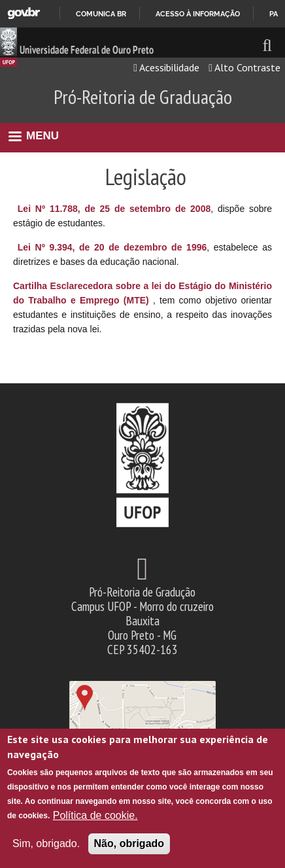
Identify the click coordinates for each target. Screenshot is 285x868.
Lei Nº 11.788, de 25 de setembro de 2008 (114, 209)
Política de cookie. (95, 815)
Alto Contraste (244, 67)
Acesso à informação (198, 14)
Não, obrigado (129, 843)
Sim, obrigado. (46, 843)
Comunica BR (101, 14)
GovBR (24, 13)
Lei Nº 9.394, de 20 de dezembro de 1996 (112, 247)
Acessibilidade (166, 67)
